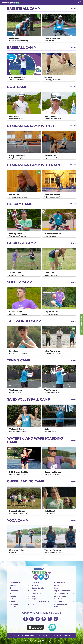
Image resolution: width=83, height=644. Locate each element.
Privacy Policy (31, 635)
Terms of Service (16, 635)
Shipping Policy (44, 635)
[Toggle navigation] (80, 3)
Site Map (67, 635)
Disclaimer (57, 635)
